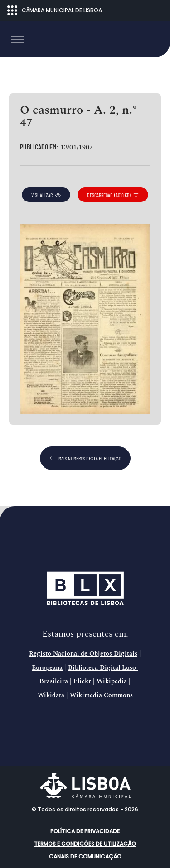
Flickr (82, 681)
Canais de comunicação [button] (85, 856)
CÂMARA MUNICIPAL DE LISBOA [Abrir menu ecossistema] (55, 10)
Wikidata (51, 695)
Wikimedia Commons (101, 695)
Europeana (47, 668)
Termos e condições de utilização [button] (85, 844)
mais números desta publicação (85, 458)
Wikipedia (112, 681)
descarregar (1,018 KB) (113, 195)
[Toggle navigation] (18, 39)
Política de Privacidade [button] (85, 831)
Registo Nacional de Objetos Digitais (83, 654)
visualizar (46, 195)
